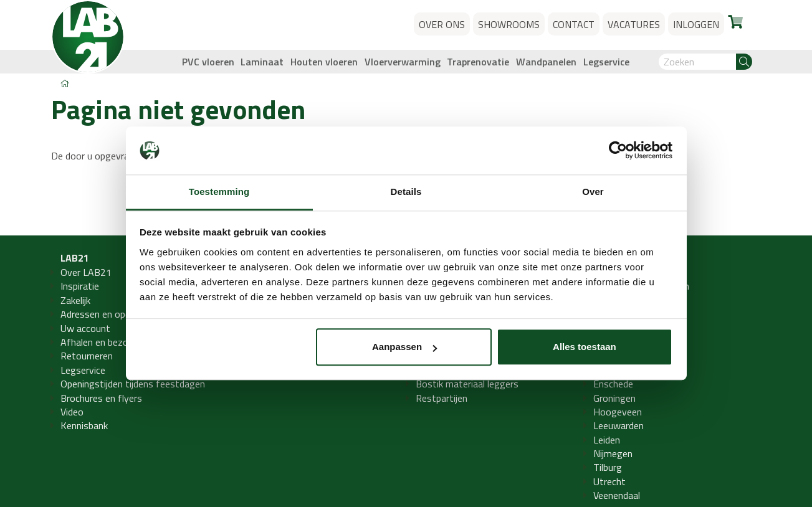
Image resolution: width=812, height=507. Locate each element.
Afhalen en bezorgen (104, 342)
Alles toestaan (585, 347)
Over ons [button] (442, 24)
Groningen (614, 398)
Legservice (606, 62)
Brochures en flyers (101, 398)
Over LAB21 (86, 272)
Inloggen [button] (696, 24)
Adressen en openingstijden (118, 314)
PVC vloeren (208, 62)
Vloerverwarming (403, 62)
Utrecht (609, 481)
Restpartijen (442, 398)
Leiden (607, 440)
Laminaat (262, 62)
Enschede (613, 384)
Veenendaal (617, 495)
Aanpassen (404, 347)
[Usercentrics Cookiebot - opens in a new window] (618, 151)
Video (72, 412)
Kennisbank (84, 425)
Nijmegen (613, 453)
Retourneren (87, 356)
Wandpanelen (546, 62)
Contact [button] (574, 24)
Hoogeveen (618, 412)
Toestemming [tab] (219, 192)
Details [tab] (406, 192)
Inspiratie (80, 286)
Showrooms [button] (509, 24)
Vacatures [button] (634, 24)
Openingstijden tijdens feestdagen (133, 384)
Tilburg (608, 467)
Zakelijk (75, 300)
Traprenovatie (478, 62)
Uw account (85, 328)
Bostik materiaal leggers (467, 384)
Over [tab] (593, 192)
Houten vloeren (324, 62)
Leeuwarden (619, 425)
